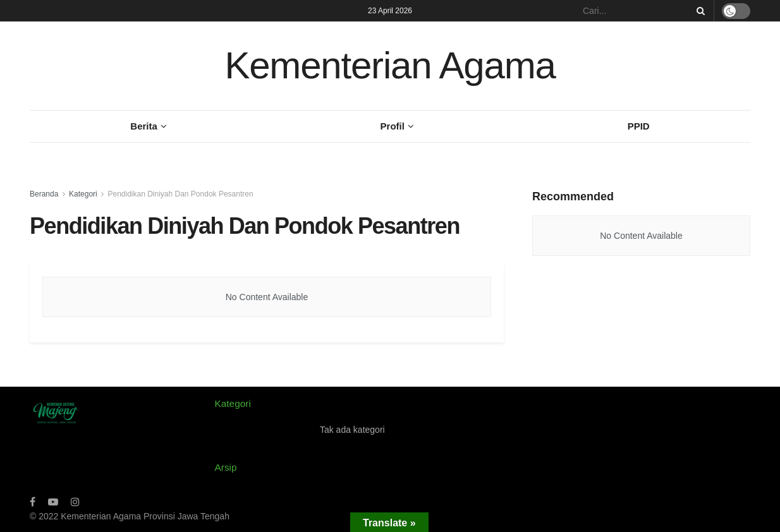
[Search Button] (698, 11)
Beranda (44, 194)
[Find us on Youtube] (53, 502)
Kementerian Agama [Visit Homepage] (390, 65)
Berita (144, 126)
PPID (639, 126)
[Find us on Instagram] (75, 502)
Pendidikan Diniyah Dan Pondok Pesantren (180, 194)
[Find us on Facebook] (33, 502)
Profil (393, 126)
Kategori (83, 194)
